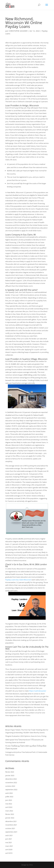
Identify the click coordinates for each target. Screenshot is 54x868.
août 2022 (9, 793)
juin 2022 (9, 800)
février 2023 (10, 772)
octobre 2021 (10, 828)
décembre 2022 (11, 779)
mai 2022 (9, 804)
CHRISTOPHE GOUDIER (18, 31)
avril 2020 (9, 849)
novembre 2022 (11, 783)
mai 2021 (9, 842)
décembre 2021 (11, 821)
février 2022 (10, 814)
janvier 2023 (10, 775)
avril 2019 (9, 853)
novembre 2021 (11, 825)
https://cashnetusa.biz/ (38, 691)
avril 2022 (9, 807)
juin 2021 (9, 839)
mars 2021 (9, 846)
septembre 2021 (11, 832)
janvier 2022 (10, 818)
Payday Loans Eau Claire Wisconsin (18, 580)
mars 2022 (9, 811)
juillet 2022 (9, 797)
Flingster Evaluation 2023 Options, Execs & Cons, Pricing (26, 736)
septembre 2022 (11, 790)
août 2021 (9, 835)
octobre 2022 (10, 786)
